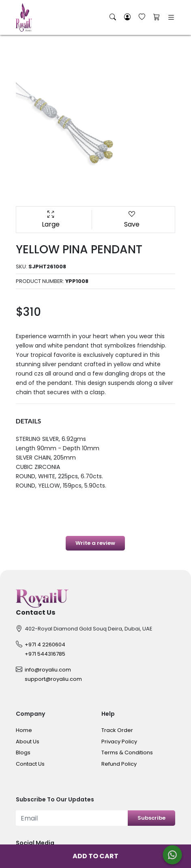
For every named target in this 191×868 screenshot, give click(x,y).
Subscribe (151, 818)
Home (24, 730)
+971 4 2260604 (45, 645)
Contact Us (30, 764)
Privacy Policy (119, 742)
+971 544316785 (45, 654)
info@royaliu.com (48, 670)
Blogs (23, 752)
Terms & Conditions (127, 752)
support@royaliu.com (53, 679)
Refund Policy (119, 764)
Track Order (117, 730)
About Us (28, 742)
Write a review (95, 543)
